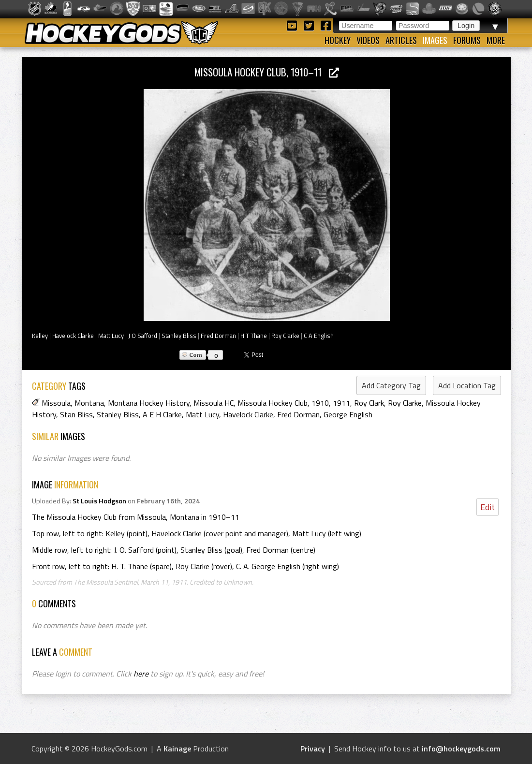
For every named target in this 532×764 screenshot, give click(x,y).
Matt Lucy (111, 336)
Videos (368, 40)
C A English (319, 336)
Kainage (177, 749)
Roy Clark (369, 403)
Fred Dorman (218, 336)
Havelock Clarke (73, 336)
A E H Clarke (162, 414)
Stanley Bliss (179, 336)
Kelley (40, 336)
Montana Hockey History (149, 403)
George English (348, 414)
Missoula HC (214, 403)
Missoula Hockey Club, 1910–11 (267, 72)
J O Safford (143, 336)
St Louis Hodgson (99, 501)
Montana (89, 403)
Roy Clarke (285, 336)
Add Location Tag (467, 385)
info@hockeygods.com (461, 749)
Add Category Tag (391, 385)
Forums (467, 40)
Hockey (338, 40)
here (141, 674)
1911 (341, 403)
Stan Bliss (76, 414)
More (496, 40)
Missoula (56, 403)
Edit (488, 507)
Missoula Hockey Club (273, 403)
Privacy (313, 749)
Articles (401, 40)
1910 (320, 403)
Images (435, 40)
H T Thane (254, 336)
